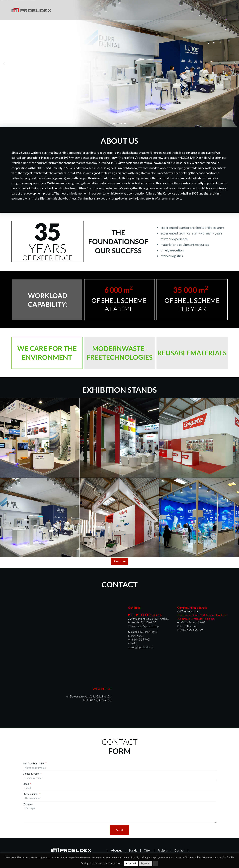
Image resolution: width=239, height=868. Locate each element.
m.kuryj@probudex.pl (141, 647)
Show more (120, 561)
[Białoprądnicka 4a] (179, 695)
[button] (4, 64)
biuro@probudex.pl (148, 626)
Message (28, 804)
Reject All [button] (146, 863)
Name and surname (34, 763)
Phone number (31, 794)
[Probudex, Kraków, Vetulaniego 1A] (60, 628)
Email (26, 784)
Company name (31, 774)
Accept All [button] (131, 863)
